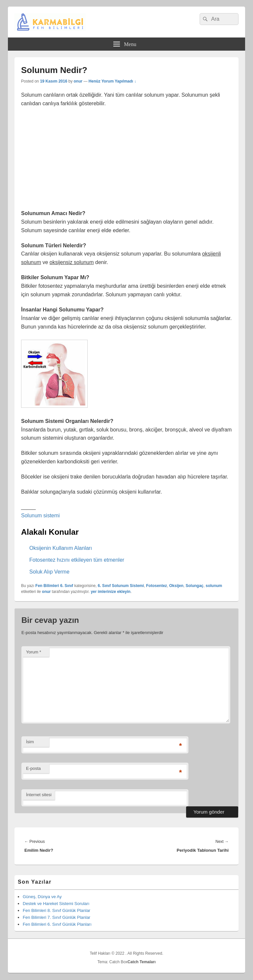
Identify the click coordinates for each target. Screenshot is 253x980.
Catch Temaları (141, 962)
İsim (30, 742)
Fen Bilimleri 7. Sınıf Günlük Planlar (56, 917)
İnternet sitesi (39, 795)
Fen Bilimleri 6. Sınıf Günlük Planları (57, 924)
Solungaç (195, 586)
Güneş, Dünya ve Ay (42, 897)
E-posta (33, 768)
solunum (214, 586)
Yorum (34, 652)
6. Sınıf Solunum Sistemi (121, 586)
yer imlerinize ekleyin (111, 592)
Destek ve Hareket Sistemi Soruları (56, 904)
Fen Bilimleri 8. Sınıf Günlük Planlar (56, 910)
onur (78, 81)
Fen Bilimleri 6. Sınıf (54, 586)
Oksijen (176, 586)
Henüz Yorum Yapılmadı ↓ (112, 81)
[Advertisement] (126, 160)
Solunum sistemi (40, 515)
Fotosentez (156, 586)
